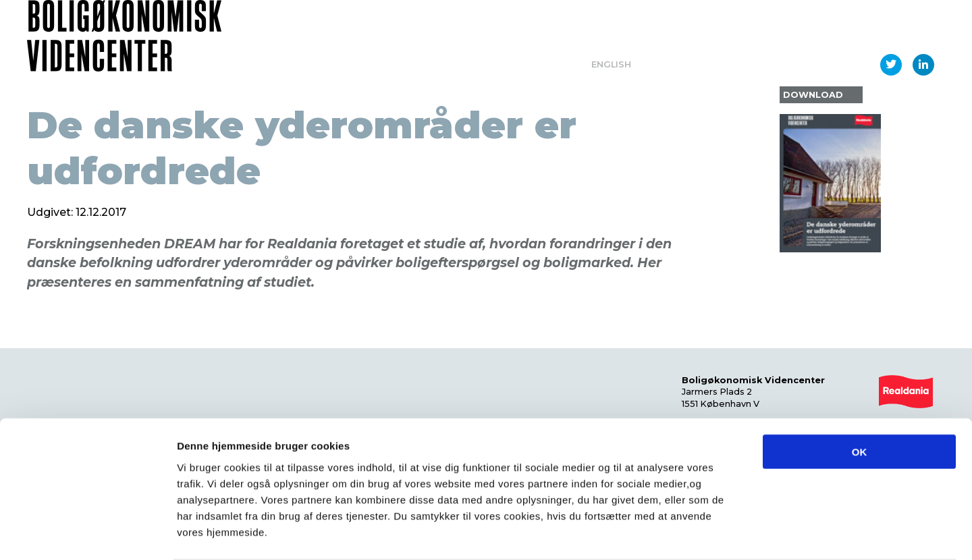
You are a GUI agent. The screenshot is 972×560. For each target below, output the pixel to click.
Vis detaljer (702, 533)
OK (860, 398)
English (611, 64)
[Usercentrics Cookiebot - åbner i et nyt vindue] (87, 534)
